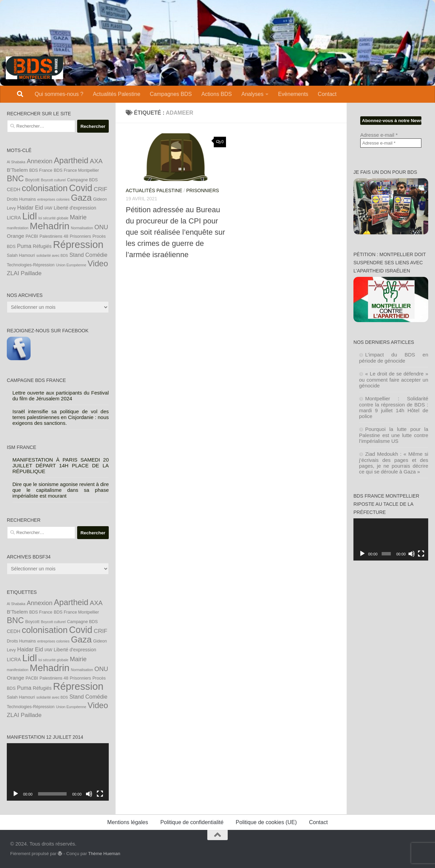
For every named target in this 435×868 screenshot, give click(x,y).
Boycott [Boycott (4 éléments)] (32, 180)
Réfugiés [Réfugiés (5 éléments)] (42, 246)
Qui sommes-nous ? (59, 94)
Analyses (252, 94)
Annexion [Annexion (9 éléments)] (40, 161)
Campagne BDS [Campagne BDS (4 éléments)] (82, 180)
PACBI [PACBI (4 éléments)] (32, 236)
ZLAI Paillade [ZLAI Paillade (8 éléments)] (24, 273)
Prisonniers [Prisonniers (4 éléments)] (80, 236)
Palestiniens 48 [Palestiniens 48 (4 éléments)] (54, 236)
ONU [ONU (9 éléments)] (101, 227)
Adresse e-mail (379, 135)
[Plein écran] (100, 794)
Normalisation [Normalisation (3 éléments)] (82, 228)
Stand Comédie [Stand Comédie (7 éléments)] (88, 255)
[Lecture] (16, 794)
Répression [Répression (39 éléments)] (78, 244)
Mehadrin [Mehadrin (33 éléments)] (50, 226)
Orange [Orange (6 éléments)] (15, 236)
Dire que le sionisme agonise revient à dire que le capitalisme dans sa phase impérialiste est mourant (61, 490)
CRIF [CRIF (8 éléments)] (101, 189)
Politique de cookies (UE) (266, 822)
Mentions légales (128, 822)
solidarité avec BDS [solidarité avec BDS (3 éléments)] (52, 255)
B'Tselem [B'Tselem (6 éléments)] (17, 170)
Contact (327, 94)
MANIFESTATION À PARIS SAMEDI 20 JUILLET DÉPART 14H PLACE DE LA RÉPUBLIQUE (61, 465)
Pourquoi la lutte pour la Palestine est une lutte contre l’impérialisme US (394, 435)
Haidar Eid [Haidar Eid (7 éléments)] (30, 207)
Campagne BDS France (36, 380)
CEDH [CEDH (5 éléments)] (14, 189)
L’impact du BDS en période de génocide (394, 358)
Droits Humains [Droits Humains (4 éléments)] (21, 199)
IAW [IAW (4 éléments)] (48, 208)
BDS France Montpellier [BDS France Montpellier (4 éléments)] (76, 170)
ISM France (22, 447)
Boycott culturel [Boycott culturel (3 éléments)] (53, 180)
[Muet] (89, 794)
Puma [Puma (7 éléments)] (24, 246)
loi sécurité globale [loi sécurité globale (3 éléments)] (53, 218)
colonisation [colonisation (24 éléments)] (45, 188)
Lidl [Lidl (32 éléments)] (29, 216)
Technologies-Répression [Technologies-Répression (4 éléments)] (31, 265)
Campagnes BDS (171, 94)
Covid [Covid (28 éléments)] (81, 188)
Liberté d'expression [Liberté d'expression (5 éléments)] (75, 208)
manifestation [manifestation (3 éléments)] (18, 228)
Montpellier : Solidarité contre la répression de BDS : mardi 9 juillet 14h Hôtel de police (394, 407)
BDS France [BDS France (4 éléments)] (41, 170)
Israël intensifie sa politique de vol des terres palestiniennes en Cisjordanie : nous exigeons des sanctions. (61, 417)
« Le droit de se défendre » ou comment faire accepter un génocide (394, 380)
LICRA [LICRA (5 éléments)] (14, 218)
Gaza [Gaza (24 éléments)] (81, 198)
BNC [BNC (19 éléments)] (15, 179)
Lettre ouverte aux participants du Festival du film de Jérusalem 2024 (61, 396)
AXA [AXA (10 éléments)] (96, 161)
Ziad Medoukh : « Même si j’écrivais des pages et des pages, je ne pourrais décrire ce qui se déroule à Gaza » (394, 463)
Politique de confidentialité (192, 822)
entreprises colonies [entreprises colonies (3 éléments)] (54, 199)
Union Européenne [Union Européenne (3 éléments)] (71, 265)
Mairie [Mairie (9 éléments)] (78, 217)
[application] (58, 772)
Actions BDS (216, 94)
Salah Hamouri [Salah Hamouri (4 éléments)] (21, 255)
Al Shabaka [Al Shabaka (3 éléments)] (16, 162)
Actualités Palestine (117, 94)
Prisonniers (203, 190)
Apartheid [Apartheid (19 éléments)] (71, 161)
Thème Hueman (104, 854)
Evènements (293, 94)
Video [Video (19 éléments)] (98, 264)
